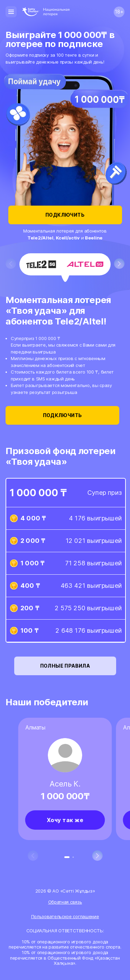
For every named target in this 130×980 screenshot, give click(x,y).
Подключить (65, 215)
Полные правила (65, 666)
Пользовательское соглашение (65, 917)
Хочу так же (65, 820)
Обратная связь (65, 902)
